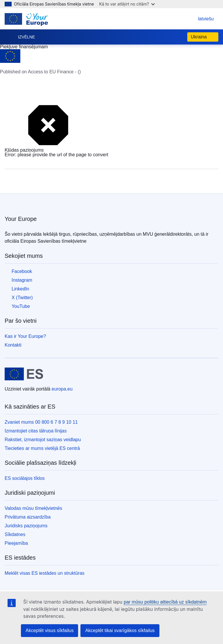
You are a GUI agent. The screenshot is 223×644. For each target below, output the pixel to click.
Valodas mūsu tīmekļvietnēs (33, 508)
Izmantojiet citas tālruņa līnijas (36, 431)
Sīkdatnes (15, 534)
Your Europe (21, 219)
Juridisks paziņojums (26, 526)
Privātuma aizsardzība (28, 517)
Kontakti (13, 345)
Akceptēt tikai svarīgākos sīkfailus (120, 630)
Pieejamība (16, 543)
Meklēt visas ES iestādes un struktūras (45, 573)
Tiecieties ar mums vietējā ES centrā (42, 448)
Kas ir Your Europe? (25, 336)
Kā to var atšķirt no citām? (127, 4)
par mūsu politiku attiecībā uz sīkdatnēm (165, 602)
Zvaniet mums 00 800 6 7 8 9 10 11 (41, 422)
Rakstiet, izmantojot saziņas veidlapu (43, 440)
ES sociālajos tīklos (25, 478)
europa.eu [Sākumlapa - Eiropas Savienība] (62, 389)
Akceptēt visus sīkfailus (50, 630)
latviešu (200, 19)
